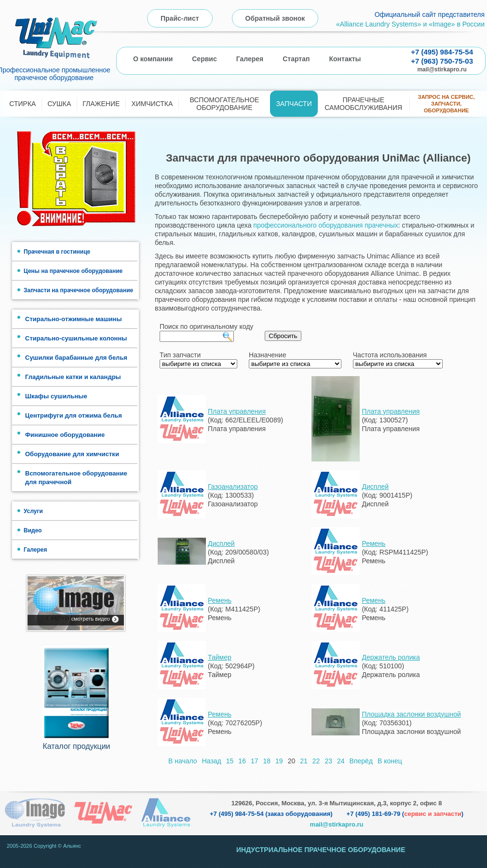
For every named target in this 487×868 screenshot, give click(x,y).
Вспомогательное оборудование (224, 104)
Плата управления (237, 411)
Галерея (250, 59)
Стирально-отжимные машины (74, 319)
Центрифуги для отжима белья (74, 415)
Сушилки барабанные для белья (76, 358)
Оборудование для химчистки (72, 454)
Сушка (59, 104)
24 (341, 761)
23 (328, 761)
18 (267, 761)
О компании (153, 59)
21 (304, 761)
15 (230, 761)
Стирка (22, 104)
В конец (390, 761)
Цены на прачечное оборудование (73, 271)
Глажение (101, 104)
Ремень (373, 543)
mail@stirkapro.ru (442, 69)
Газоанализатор (233, 487)
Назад (212, 761)
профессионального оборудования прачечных (325, 225)
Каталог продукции (76, 746)
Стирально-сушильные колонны (76, 338)
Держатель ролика (391, 657)
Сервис (204, 59)
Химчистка (152, 104)
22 (316, 761)
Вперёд (361, 761)
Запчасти (294, 104)
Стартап (296, 59)
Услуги (33, 511)
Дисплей (375, 487)
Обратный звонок (275, 18)
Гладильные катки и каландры (73, 377)
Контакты (345, 59)
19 (279, 761)
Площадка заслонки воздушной (411, 714)
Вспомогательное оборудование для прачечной (76, 478)
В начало (183, 761)
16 (242, 761)
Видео (33, 530)
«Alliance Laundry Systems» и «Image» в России (410, 24)
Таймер (220, 657)
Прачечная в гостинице (57, 252)
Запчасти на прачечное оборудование (78, 290)
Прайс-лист (180, 18)
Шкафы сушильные (56, 396)
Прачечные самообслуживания (363, 104)
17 (255, 761)
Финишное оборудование (65, 435)
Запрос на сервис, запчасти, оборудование (446, 104)
